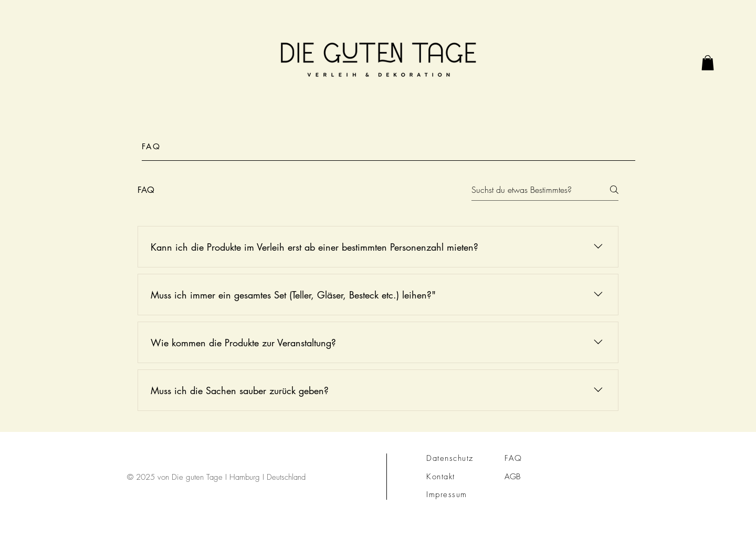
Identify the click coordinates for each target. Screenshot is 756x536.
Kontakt (441, 477)
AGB (512, 477)
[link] (708, 63)
